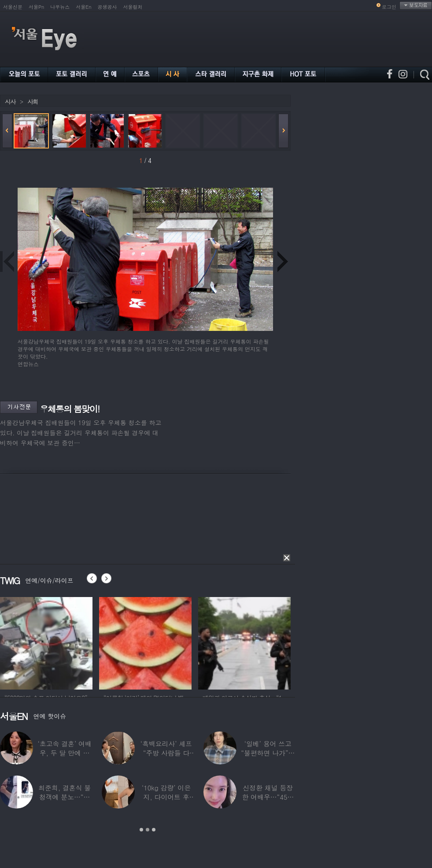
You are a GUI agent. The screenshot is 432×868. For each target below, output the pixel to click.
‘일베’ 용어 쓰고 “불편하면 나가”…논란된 (268, 753)
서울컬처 (133, 7)
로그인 (389, 7)
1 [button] (141, 830)
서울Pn (36, 7)
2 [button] (148, 830)
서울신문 (13, 7)
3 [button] (154, 830)
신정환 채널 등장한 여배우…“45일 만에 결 (268, 797)
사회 (33, 102)
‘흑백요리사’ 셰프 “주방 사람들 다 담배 (166, 753)
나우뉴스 (60, 7)
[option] (46, 642)
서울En (83, 7)
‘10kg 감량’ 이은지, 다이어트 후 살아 (166, 797)
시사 (10, 102)
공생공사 (107, 7)
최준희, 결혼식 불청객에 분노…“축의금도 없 (65, 797)
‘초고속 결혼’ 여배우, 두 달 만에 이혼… (65, 753)
